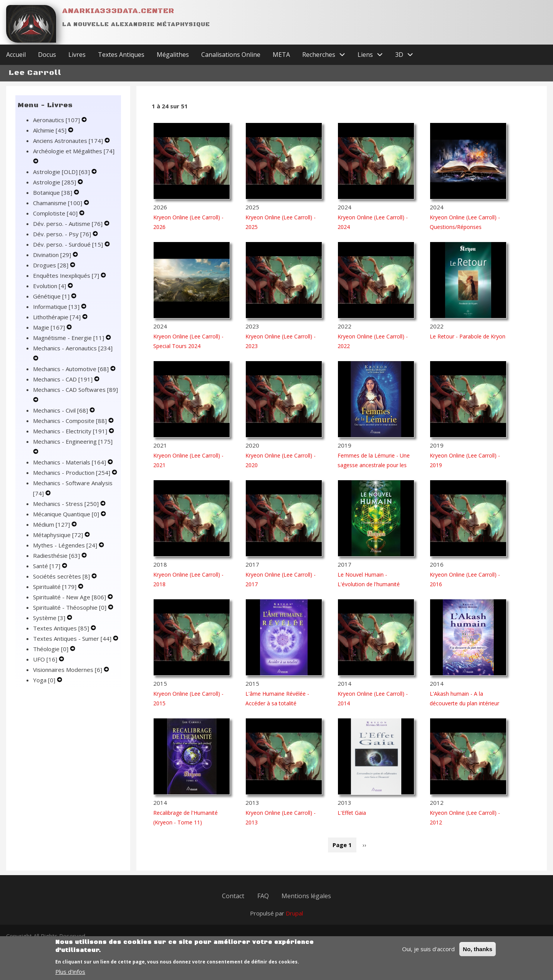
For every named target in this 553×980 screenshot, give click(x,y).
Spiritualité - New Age (70, 604)
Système (50, 625)
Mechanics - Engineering (73, 448)
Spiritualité (55, 594)
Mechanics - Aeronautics (73, 355)
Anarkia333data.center (118, 11)
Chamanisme (58, 210)
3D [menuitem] (407, 62)
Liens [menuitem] (373, 62)
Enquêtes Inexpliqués (67, 282)
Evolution (50, 293)
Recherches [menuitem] (327, 62)
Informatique (57, 313)
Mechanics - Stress (67, 511)
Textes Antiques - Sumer (73, 645)
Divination (53, 262)
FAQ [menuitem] (263, 904)
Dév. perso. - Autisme (69, 230)
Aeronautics (57, 127)
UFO (46, 666)
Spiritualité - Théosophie (70, 614)
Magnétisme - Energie (69, 345)
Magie (50, 334)
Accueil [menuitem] (16, 61)
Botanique (53, 199)
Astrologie (55, 189)
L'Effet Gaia (352, 820)
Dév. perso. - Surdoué (69, 251)
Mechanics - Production (72, 479)
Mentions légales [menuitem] (307, 904)
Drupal (294, 923)
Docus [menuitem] (47, 61)
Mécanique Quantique (67, 521)
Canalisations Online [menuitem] (231, 61)
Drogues (51, 272)
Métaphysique (59, 542)
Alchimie (50, 137)
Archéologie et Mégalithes (74, 158)
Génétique (52, 303)
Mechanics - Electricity (71, 438)
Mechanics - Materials (70, 469)
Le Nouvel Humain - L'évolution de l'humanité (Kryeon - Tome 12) (369, 591)
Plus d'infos (70, 972)
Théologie (51, 656)
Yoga (45, 687)
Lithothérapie (58, 324)
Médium (52, 531)
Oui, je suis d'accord (428, 949)
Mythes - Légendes (66, 552)
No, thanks (478, 949)
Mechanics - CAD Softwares (75, 396)
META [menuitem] (281, 61)
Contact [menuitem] (232, 904)
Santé (47, 573)
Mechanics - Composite (71, 428)
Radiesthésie (57, 562)
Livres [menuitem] (77, 61)
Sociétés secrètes (62, 583)
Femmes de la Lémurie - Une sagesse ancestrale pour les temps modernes (374, 472)
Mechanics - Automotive (72, 376)
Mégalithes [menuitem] (173, 61)
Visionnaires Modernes (68, 677)
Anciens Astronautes (69, 148)
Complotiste (56, 220)
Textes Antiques (62, 635)
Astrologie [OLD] (62, 179)
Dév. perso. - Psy (63, 241)
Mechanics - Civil (61, 417)
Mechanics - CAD (64, 386)
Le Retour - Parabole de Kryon (468, 343)
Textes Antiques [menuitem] (121, 61)
